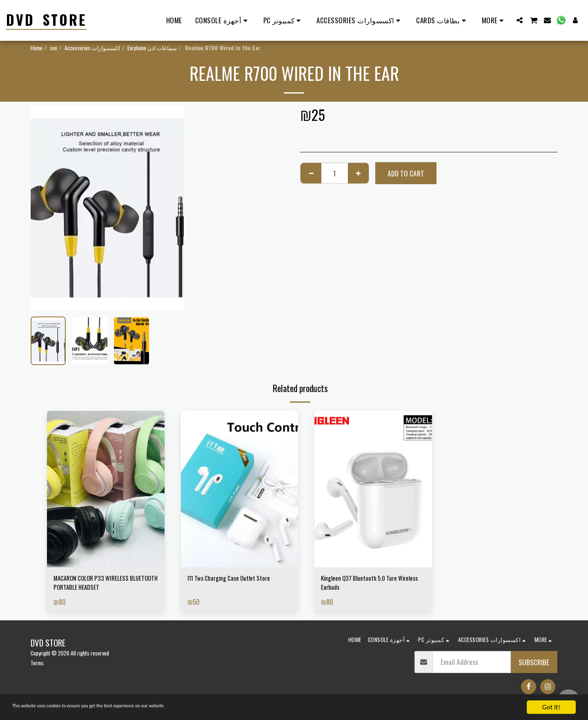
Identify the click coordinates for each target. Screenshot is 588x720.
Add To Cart (406, 173)
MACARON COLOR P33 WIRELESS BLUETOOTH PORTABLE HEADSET (98, 584)
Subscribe (534, 665)
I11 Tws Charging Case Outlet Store (236, 579)
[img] (106, 489)
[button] (520, 20)
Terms (37, 666)
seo (53, 48)
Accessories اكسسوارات (92, 48)
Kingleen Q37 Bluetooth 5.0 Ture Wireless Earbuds (365, 584)
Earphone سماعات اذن (152, 48)
